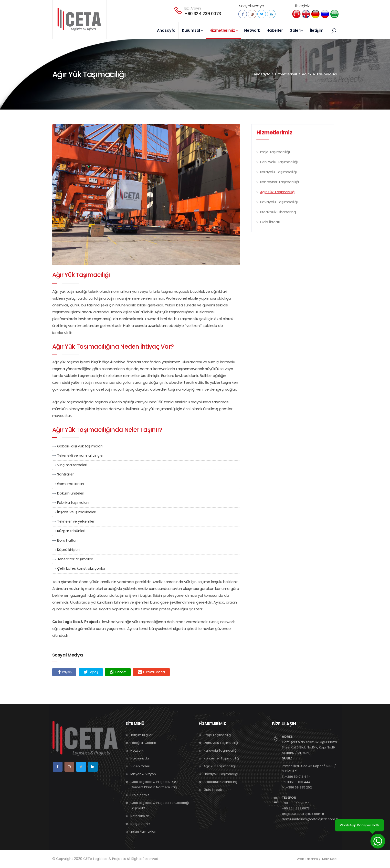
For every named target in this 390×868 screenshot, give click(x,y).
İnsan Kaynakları (143, 832)
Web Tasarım (307, 859)
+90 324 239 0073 (203, 14)
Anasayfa (166, 30)
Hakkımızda (140, 759)
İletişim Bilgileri (142, 735)
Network (252, 30)
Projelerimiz (140, 795)
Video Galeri (140, 766)
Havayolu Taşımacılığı (279, 202)
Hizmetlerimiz (224, 30)
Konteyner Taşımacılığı (280, 182)
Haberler (275, 30)
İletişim (317, 30)
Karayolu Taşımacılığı (278, 172)
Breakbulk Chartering (278, 212)
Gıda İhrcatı (270, 222)
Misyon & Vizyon (143, 774)
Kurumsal (192, 30)
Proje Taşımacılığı (275, 152)
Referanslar (140, 816)
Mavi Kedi (330, 859)
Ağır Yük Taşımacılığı (319, 74)
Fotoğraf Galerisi (143, 743)
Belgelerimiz (140, 824)
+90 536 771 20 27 (295, 803)
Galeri (296, 30)
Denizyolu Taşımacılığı (279, 162)
